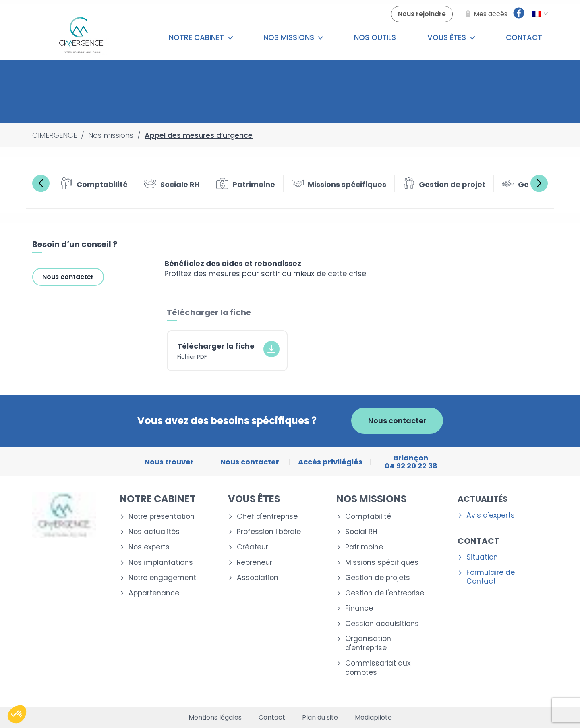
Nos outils (375, 37)
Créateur (253, 547)
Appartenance (154, 593)
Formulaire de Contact (491, 577)
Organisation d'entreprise (368, 643)
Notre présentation (162, 517)
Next (539, 183)
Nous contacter (68, 277)
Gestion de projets (378, 578)
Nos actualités (154, 532)
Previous (41, 183)
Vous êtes (451, 37)
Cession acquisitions (382, 624)
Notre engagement (162, 578)
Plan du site (320, 718)
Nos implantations (161, 563)
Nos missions (293, 37)
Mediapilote (373, 718)
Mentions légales (215, 718)
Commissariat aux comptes (378, 668)
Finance (359, 608)
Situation (482, 557)
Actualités (483, 499)
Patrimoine (364, 547)
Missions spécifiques (382, 563)
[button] (17, 714)
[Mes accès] (485, 14)
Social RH (361, 532)
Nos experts (149, 547)
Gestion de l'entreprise (385, 593)
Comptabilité (368, 517)
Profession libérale (269, 532)
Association (258, 578)
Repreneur (255, 563)
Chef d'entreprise (267, 517)
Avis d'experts (491, 515)
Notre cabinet (201, 37)
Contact (524, 37)
